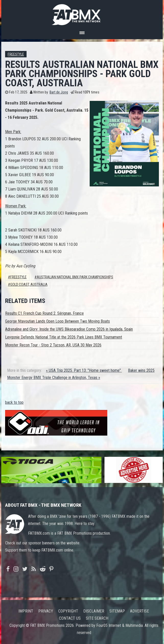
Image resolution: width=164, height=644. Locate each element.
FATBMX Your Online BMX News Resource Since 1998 (82, 13)
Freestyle (16, 54)
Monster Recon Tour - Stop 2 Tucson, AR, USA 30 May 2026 (53, 345)
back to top (14, 402)
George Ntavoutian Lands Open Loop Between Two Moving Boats (57, 321)
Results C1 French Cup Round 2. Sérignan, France (44, 313)
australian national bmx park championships (75, 277)
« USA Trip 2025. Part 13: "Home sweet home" (84, 370)
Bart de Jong (59, 92)
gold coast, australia (29, 285)
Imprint (26, 611)
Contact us (70, 618)
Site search (97, 618)
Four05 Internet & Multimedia (120, 625)
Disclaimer (94, 611)
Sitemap (117, 611)
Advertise (139, 611)
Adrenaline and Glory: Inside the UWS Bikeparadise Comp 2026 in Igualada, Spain (69, 329)
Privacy (46, 611)
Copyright (68, 611)
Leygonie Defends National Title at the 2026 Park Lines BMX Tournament (64, 337)
